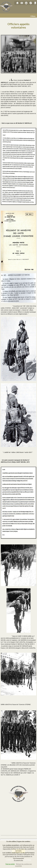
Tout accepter (10, 864)
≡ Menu (33, 16)
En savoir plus (18, 860)
